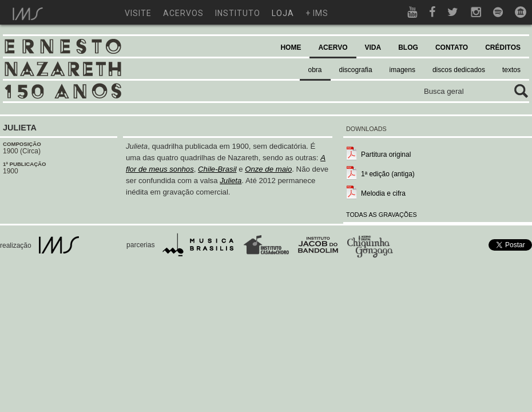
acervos (183, 13)
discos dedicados (459, 70)
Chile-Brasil (217, 169)
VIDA (373, 47)
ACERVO (333, 47)
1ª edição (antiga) (388, 174)
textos (511, 70)
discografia (356, 70)
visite (138, 13)
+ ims (317, 13)
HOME (291, 47)
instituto (238, 13)
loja (283, 13)
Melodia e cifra (383, 193)
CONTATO (452, 47)
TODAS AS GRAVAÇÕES (382, 215)
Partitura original (386, 154)
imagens (402, 70)
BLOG (408, 47)
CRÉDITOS (503, 47)
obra (315, 70)
